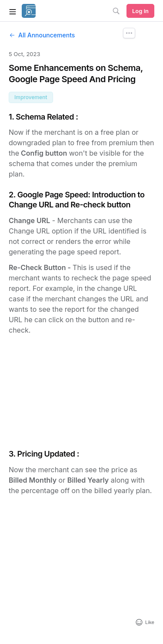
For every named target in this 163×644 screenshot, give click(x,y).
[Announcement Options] (129, 33)
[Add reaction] (145, 622)
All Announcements (42, 35)
